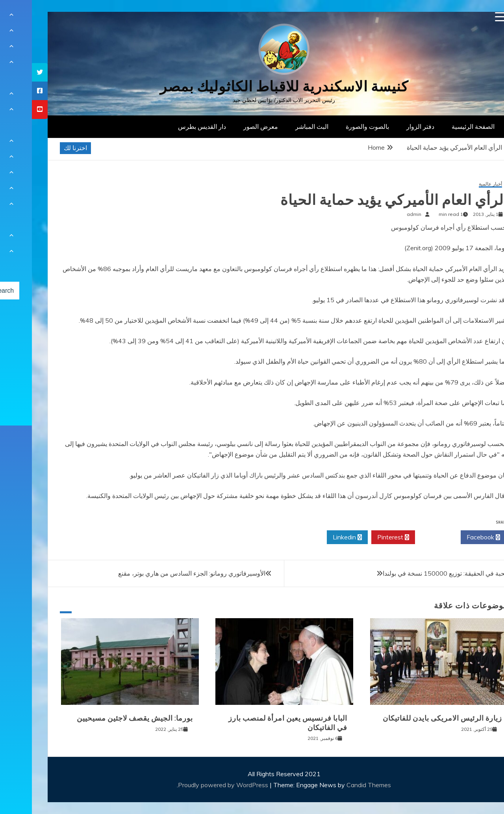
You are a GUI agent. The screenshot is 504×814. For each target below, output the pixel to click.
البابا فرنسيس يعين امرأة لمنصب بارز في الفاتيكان (256, 723)
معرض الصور (229, 126)
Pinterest (361, 537)
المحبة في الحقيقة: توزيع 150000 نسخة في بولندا (415, 573)
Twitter (406, 537)
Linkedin (315, 537)
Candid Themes (337, 785)
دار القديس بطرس (170, 126)
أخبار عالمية (459, 184)
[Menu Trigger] (468, 17)
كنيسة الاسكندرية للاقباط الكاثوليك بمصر (252, 86)
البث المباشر (280, 126)
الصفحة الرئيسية (441, 126)
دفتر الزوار (388, 126)
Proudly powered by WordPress (192, 785)
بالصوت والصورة (335, 126)
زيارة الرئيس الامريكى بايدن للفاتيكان (410, 718)
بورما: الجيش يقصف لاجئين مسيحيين (103, 718)
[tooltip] (8, 72)
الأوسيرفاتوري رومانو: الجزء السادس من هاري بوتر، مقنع (160, 573)
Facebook (451, 537)
